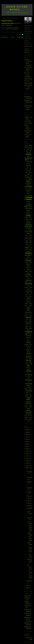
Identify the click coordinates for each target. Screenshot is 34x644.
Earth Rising (28, 121)
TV (29, 393)
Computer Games (29, 198)
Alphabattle (28, 153)
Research (28, 350)
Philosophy (28, 323)
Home (13, 37)
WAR (27, 405)
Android (28, 156)
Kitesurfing (28, 284)
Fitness (27, 241)
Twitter (27, 394)
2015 (27, 451)
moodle (30, 305)
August (29, 492)
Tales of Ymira (28, 123)
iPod (31, 277)
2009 (27, 465)
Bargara (28, 163)
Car (27, 180)
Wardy (30, 405)
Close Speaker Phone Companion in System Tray (30, 550)
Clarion (30, 188)
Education (28, 223)
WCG (28, 409)
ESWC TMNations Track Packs (30, 537)
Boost (26, 172)
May (29, 501)
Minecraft (28, 302)
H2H (31, 259)
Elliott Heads (28, 226)
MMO (26, 303)
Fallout (28, 234)
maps (30, 296)
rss (27, 355)
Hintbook (28, 266)
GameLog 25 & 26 (30, 561)
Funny (27, 248)
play (31, 325)
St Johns (27, 364)
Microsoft (28, 300)
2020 (27, 439)
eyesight (30, 230)
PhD (30, 321)
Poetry (30, 327)
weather (28, 410)
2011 (27, 461)
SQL (30, 362)
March (29, 506)
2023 (27, 435)
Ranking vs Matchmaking (28, 102)
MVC (28, 310)
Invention (28, 275)
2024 (27, 432)
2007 (27, 586)
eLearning (28, 224)
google (27, 259)
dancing (30, 207)
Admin (27, 151)
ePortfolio (28, 228)
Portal (31, 328)
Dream (30, 217)
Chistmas (28, 185)
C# (31, 176)
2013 (27, 456)
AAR (30, 145)
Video (31, 396)
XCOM (28, 421)
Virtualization (28, 402)
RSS (21, 35)
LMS (27, 296)
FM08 (27, 242)
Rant (31, 344)
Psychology (28, 337)
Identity (28, 273)
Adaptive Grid (29, 149)
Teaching (28, 371)
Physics (27, 325)
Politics (27, 328)
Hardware (28, 260)
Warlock (27, 407)
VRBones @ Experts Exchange (28, 619)
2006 (27, 588)
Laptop (28, 286)
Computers (28, 201)
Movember (28, 307)
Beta (27, 167)
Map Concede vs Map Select (28, 108)
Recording (28, 346)
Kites (30, 282)
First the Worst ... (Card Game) (28, 87)
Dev (26, 217)
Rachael (28, 341)
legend (28, 293)
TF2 (28, 373)
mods (26, 305)
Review (28, 352)
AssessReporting (28, 162)
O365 (27, 320)
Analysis (8, 29)
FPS (30, 244)
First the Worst (28, 239)
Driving (27, 219)
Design (28, 216)
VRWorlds (28, 403)
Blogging (28, 171)
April (29, 503)
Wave (31, 407)
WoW (30, 419)
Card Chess (28, 77)
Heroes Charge (28, 262)
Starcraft (28, 368)
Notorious (27, 81)
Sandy (30, 355)
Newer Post (5, 37)
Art (31, 160)
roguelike (15, 29)
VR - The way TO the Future (28, 69)
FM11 (27, 244)
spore (27, 362)
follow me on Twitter (29, 639)
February (30, 508)
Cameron (28, 178)
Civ (26, 188)
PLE (27, 327)
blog (30, 169)
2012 (27, 458)
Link (30, 295)
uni (30, 394)
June (29, 498)
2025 (27, 430)
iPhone (27, 277)
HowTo (27, 271)
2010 (27, 463)
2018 (27, 444)
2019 (27, 442)
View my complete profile (27, 51)
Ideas (31, 271)
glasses (28, 257)
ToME (28, 378)
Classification (28, 190)
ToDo (29, 377)
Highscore (28, 264)
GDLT (29, 255)
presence (28, 330)
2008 (27, 468)
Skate (27, 359)
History (28, 270)
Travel (30, 389)
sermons (28, 357)
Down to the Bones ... (17, 8)
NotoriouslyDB (28, 83)
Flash (30, 241)
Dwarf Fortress (7, 21)
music (28, 309)
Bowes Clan (28, 596)
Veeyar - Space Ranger (27, 127)
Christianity (28, 186)
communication (28, 195)
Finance (30, 235)
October (29, 482)
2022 (27, 437)
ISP (28, 278)
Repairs (28, 348)
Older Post (20, 37)
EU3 (26, 230)
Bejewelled (28, 165)
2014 (27, 454)
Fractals (28, 246)
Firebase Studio (28, 237)
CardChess (28, 183)
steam (28, 369)
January (29, 581)
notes (30, 316)
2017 (27, 446)
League (27, 287)
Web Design (28, 412)
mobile (30, 303)
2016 (27, 449)
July (29, 496)
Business (27, 176)
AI (30, 151)
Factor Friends (28, 79)
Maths (28, 298)
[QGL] (27, 146)
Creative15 (28, 203)
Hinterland (28, 268)
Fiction (26, 235)
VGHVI (27, 396)
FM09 (30, 242)
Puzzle (28, 339)
